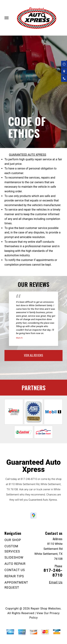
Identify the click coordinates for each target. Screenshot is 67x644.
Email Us (56, 582)
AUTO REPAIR (15, 564)
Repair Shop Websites (46, 609)
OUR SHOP (13, 540)
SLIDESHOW (14, 557)
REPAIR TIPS (14, 576)
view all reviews (33, 355)
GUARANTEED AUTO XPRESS (28, 155)
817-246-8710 (29, 479)
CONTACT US (15, 570)
